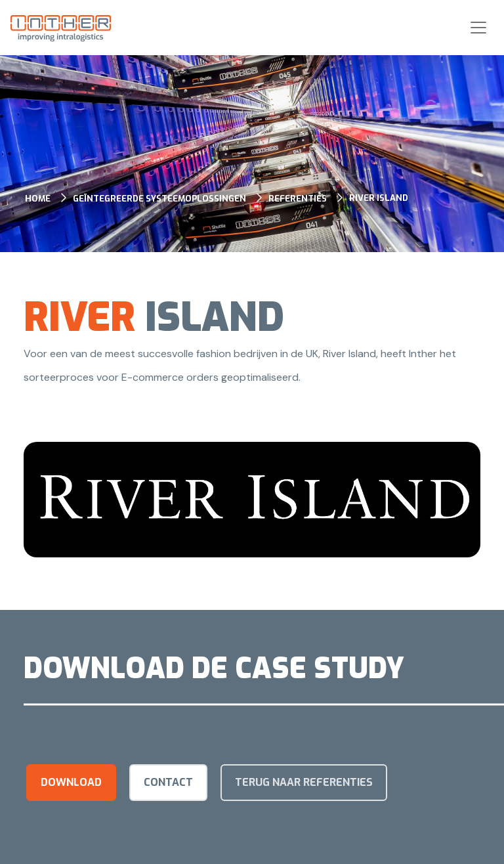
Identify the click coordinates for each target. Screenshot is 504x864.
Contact (168, 782)
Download (71, 782)
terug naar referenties (304, 782)
